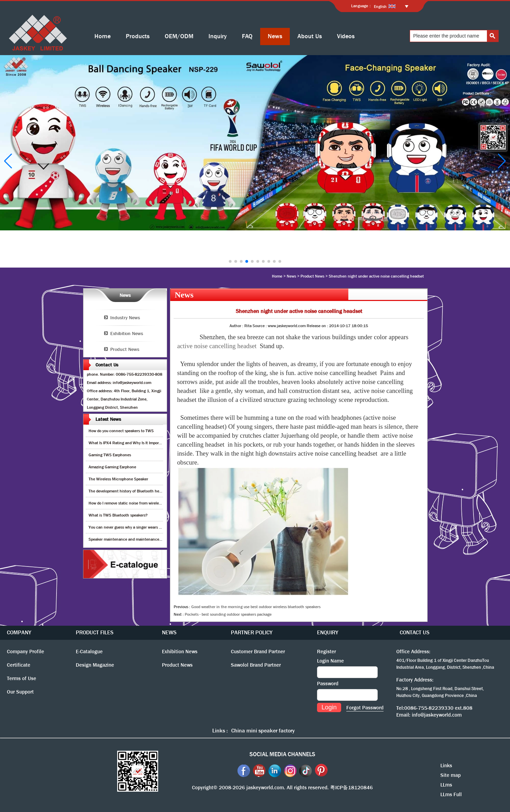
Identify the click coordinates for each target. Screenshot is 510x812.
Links (446, 766)
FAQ (247, 36)
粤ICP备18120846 (351, 788)
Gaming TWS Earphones (110, 455)
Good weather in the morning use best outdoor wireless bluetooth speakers (256, 607)
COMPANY (19, 632)
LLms (446, 785)
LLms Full (451, 794)
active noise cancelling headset (217, 346)
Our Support (20, 692)
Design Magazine (95, 665)
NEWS (169, 632)
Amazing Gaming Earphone (112, 467)
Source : (260, 326)
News (275, 36)
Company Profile (25, 652)
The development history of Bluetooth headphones (132, 491)
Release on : (318, 326)
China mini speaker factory (263, 731)
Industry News (125, 317)
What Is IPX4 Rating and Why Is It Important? (128, 443)
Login (329, 707)
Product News (312, 276)
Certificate (19, 665)
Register (327, 652)
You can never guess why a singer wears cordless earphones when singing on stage (161, 527)
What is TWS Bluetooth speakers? (118, 515)
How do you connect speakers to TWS (121, 431)
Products (138, 36)
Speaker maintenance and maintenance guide (129, 539)
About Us (310, 36)
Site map (451, 775)
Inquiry (218, 36)
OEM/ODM (179, 36)
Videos (346, 36)
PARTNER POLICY (252, 632)
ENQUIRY (328, 632)
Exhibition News (127, 333)
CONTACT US (415, 632)
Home (103, 36)
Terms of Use (22, 678)
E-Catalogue (89, 652)
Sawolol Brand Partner (256, 665)
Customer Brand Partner (258, 652)
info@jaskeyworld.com (437, 715)
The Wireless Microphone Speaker (118, 479)
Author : (237, 326)
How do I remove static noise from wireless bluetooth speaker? (142, 503)
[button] (230, 261)
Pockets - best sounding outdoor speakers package (228, 614)
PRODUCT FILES (95, 632)
